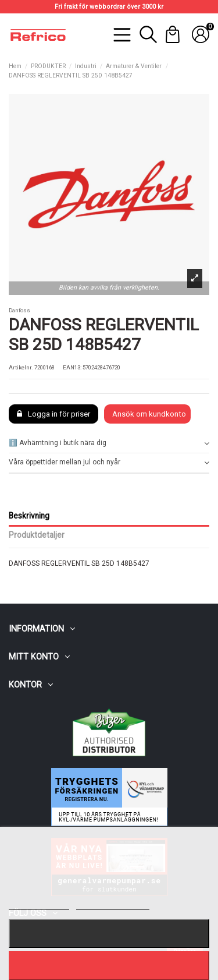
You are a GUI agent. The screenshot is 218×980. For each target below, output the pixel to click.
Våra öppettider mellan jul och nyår (109, 462)
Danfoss (19, 310)
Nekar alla (109, 933)
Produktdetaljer (37, 535)
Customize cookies (113, 904)
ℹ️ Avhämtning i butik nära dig (109, 443)
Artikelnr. (21, 367)
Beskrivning (29, 516)
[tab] (109, 444)
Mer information (39, 904)
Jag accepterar (109, 965)
